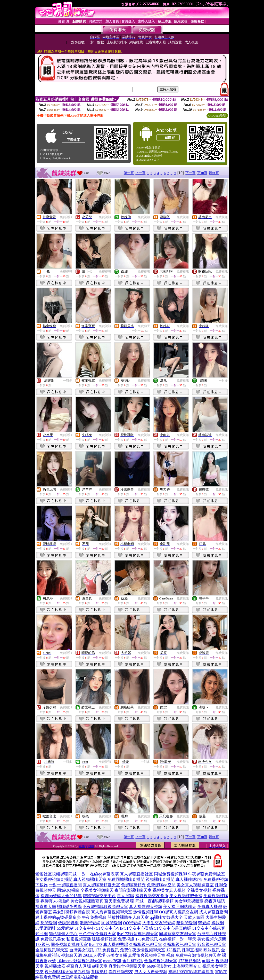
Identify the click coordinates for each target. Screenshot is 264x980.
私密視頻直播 (79, 939)
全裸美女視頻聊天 (97, 890)
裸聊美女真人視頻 (169, 890)
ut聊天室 (100, 966)
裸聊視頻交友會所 (152, 896)
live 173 (96, 945)
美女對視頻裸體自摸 (71, 912)
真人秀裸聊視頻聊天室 (112, 912)
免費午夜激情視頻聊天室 (143, 950)
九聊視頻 (99, 972)
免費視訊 (66, 217)
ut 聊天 (208, 961)
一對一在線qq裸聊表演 (98, 874)
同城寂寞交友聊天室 (178, 934)
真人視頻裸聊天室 (90, 879)
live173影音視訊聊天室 (137, 934)
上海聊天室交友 (187, 966)
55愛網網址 (46, 928)
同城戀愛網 (112, 923)
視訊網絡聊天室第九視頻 (67, 972)
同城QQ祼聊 (86, 846)
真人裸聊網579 (189, 879)
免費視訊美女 (53, 939)
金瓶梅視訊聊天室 (146, 945)
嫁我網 (218, 923)
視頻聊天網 (71, 955)
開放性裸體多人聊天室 (128, 917)
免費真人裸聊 (210, 907)
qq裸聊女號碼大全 (166, 917)
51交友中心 (85, 928)
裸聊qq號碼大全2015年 (61, 896)
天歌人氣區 (194, 917)
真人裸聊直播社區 (136, 874)
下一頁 (190, 173)
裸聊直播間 (192, 950)
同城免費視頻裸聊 (170, 874)
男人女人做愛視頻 (151, 972)
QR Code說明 (217, 116)
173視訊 (43, 945)
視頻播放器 (55, 966)
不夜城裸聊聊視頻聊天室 (105, 907)
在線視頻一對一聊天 (178, 939)
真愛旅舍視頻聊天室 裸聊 (151, 955)
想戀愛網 (49, 923)
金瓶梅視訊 (133, 961)
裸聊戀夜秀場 (69, 907)
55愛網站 (65, 928)
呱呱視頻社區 (104, 939)
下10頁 (202, 173)
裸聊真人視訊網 (55, 901)
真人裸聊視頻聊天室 (101, 885)
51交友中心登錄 (139, 928)
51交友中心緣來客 (209, 928)
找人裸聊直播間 (213, 912)
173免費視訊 (147, 939)
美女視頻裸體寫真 (87, 901)
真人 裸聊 (126, 896)
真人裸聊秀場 (116, 945)
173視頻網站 (189, 961)
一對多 (68, 381)
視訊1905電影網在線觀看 (191, 972)
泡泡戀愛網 (90, 923)
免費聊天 (144, 326)
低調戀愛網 (68, 923)
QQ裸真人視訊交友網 (179, 912)
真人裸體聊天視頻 (146, 907)
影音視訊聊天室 (212, 945)
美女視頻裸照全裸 (186, 896)
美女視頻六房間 (212, 939)
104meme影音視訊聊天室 (80, 961)
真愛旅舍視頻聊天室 (127, 966)
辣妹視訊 (212, 950)
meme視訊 (112, 961)
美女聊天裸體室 (189, 901)
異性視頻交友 (121, 972)
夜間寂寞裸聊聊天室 (133, 890)
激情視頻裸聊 (146, 912)
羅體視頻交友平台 (99, 896)
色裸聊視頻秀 (133, 885)
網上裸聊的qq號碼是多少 (58, 917)
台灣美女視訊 (82, 950)
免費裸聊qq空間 (161, 885)
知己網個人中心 (63, 934)
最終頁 (214, 173)
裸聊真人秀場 (79, 966)
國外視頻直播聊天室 (69, 945)
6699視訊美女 (159, 966)
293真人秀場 (94, 955)
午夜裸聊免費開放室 (207, 874)
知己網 (42, 934)
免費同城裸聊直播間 (126, 879)
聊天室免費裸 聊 (119, 901)
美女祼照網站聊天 (180, 907)
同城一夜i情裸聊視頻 (154, 901)
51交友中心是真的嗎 (173, 928)
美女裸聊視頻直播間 (54, 879)
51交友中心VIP (110, 928)
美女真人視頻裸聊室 (195, 885)
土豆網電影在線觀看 (80, 977)
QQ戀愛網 (132, 923)
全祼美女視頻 (199, 890)
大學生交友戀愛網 (159, 923)
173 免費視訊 (107, 950)
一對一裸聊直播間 (65, 885)
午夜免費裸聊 (94, 917)
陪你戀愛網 (187, 923)
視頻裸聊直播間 (160, 879)
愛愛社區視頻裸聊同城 (56, 874)
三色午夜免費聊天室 (97, 934)
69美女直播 (117, 955)
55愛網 (204, 923)
